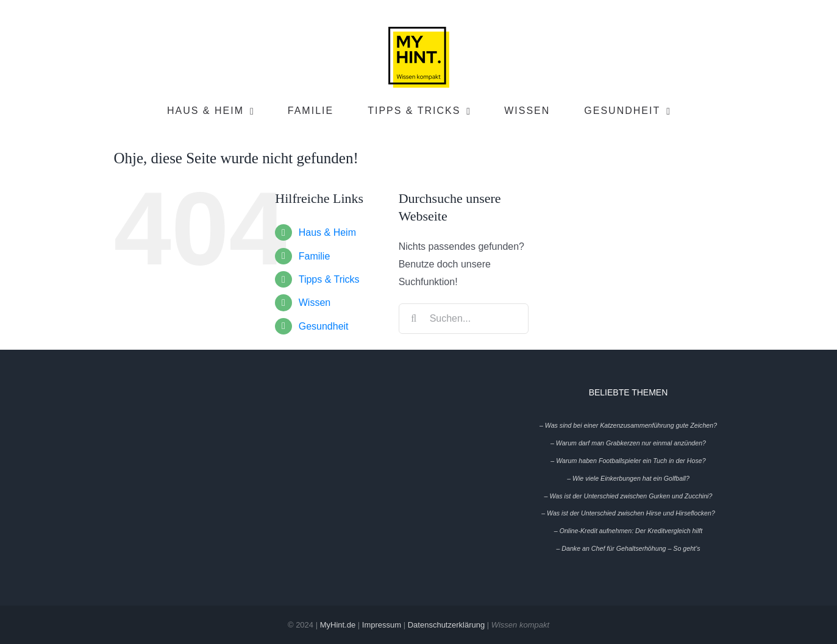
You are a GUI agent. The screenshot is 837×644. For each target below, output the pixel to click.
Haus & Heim (327, 232)
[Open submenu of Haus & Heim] (255, 111)
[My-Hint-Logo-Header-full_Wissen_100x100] (419, 31)
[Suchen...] (464, 319)
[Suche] (414, 319)
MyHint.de (338, 625)
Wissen (315, 303)
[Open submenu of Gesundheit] (671, 111)
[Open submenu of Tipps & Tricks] (471, 111)
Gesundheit (324, 326)
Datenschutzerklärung (446, 625)
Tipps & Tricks (329, 279)
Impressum (382, 625)
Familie (315, 256)
